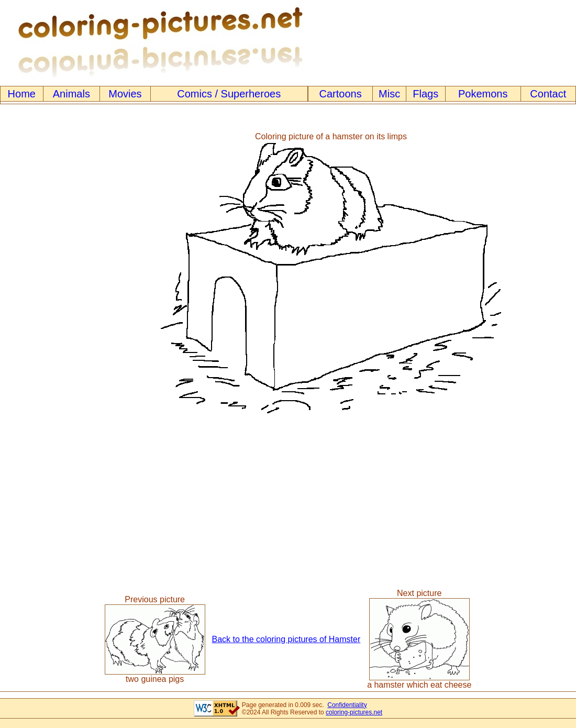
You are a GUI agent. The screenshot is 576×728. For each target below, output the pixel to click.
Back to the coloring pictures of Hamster (286, 639)
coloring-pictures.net (354, 712)
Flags (425, 94)
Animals (71, 94)
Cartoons (341, 94)
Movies (125, 94)
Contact (548, 94)
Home (22, 94)
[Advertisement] (43, 272)
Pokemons (483, 94)
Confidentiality (347, 705)
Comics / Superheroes (229, 94)
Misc (389, 94)
